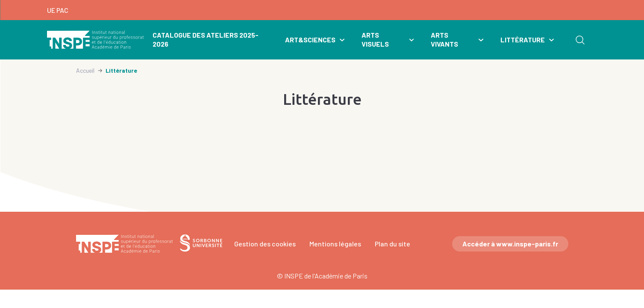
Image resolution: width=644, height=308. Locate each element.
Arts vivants (444, 39)
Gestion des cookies (265, 244)
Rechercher (580, 40)
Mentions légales (335, 244)
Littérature (523, 40)
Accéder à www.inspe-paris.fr (510, 244)
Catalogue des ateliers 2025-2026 (206, 39)
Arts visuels (375, 39)
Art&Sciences (310, 40)
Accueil (85, 70)
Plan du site (393, 244)
